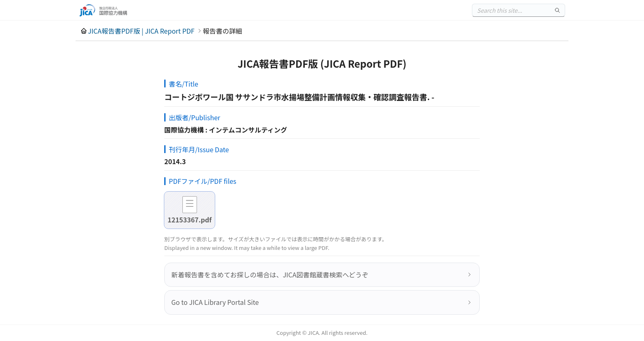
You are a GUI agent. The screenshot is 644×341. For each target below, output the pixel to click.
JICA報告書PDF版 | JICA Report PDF (141, 31)
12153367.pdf (190, 220)
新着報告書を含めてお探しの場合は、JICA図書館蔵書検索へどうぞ (270, 275)
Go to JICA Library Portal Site (215, 302)
